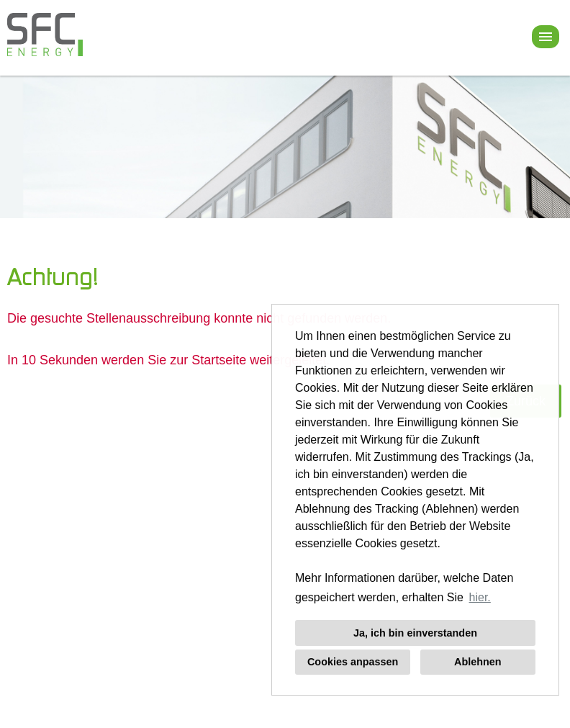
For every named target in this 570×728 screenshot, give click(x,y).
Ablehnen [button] (478, 662)
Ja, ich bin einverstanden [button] (415, 633)
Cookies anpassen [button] (353, 662)
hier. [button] (480, 597)
